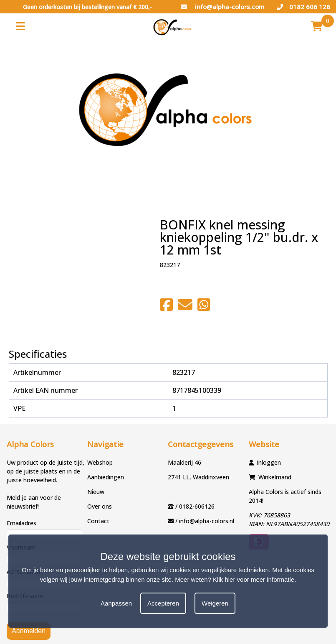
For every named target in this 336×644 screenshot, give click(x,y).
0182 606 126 (303, 7)
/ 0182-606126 (195, 506)
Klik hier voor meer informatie (254, 579)
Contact (98, 521)
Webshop (100, 462)
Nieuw (96, 492)
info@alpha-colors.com (223, 7)
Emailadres (21, 523)
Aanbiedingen (106, 477)
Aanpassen (116, 603)
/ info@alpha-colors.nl (205, 521)
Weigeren (215, 603)
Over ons (100, 506)
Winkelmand (275, 477)
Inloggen (269, 462)
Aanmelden (29, 631)
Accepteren (163, 603)
